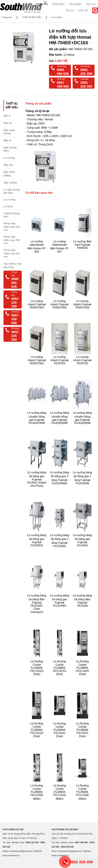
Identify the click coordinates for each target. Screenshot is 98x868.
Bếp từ (7, 140)
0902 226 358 (86, 72)
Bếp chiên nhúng (9, 132)
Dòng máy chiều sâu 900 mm (12, 253)
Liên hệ (83, 10)
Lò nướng (57, 17)
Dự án (70, 10)
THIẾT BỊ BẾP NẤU (32, 17)
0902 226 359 (86, 85)
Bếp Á (7, 116)
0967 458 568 (63, 85)
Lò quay (8, 206)
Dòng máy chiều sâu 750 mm (12, 240)
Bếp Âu (8, 123)
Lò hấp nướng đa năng (12, 191)
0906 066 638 (63, 72)
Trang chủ (42, 4)
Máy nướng (10, 182)
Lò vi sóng (9, 199)
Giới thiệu (58, 4)
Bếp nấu (8, 165)
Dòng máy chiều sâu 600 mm (12, 227)
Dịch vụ (91, 4)
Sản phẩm (75, 4)
